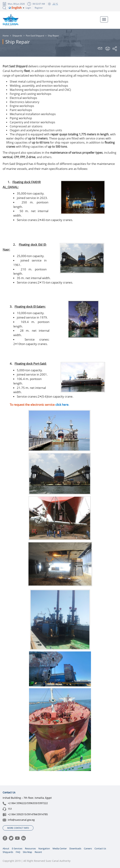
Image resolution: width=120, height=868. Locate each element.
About (6, 848)
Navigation (44, 848)
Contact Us (100, 848)
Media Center (60, 848)
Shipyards (17, 36)
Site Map (27, 852)
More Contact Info (18, 828)
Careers (88, 848)
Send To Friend (100, 49)
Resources (30, 848)
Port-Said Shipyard (35, 36)
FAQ (18, 852)
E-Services (17, 848)
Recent (38, 852)
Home (6, 36)
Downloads (75, 848)
